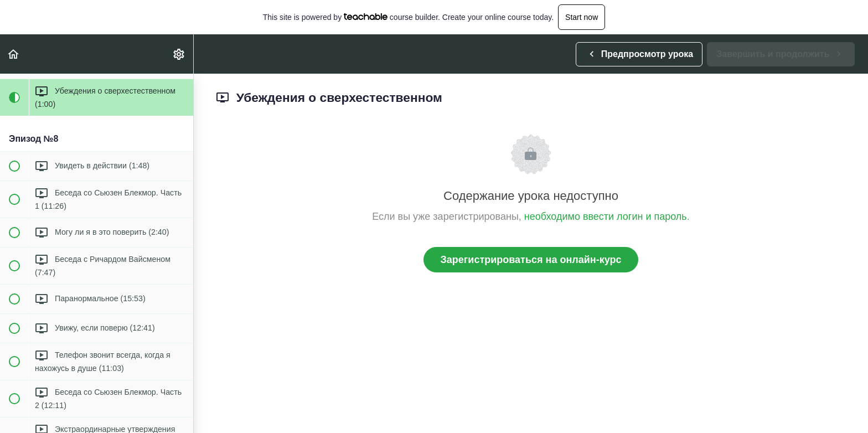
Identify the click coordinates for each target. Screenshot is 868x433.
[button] (14, 54)
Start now (582, 17)
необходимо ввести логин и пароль (606, 216)
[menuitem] (179, 54)
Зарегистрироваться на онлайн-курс (531, 260)
